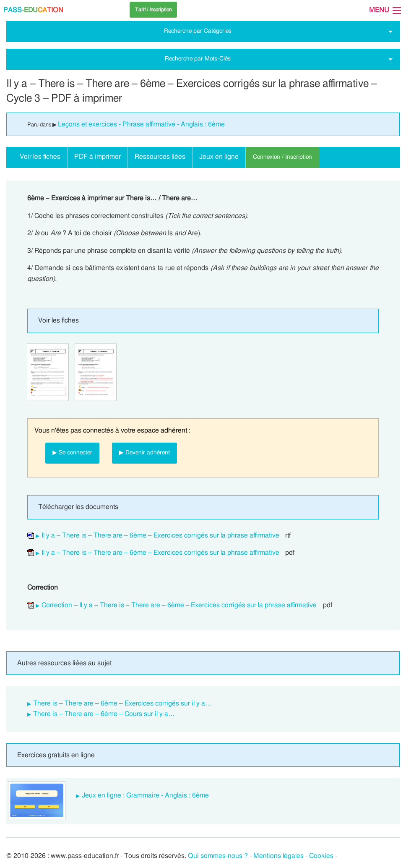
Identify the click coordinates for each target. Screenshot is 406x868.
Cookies (321, 856)
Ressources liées (160, 157)
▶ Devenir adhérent (144, 452)
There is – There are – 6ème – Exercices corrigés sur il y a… (122, 703)
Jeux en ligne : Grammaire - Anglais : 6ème (145, 795)
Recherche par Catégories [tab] (198, 31)
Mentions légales (278, 856)
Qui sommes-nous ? (218, 856)
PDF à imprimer (98, 157)
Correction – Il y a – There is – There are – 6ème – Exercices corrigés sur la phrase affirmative (179, 605)
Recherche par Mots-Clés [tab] (198, 59)
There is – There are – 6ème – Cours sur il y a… (104, 714)
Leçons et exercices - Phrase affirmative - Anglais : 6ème (141, 124)
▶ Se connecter (72, 452)
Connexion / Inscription (282, 157)
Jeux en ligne (219, 157)
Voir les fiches (40, 157)
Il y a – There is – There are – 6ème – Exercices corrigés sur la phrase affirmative (160, 535)
